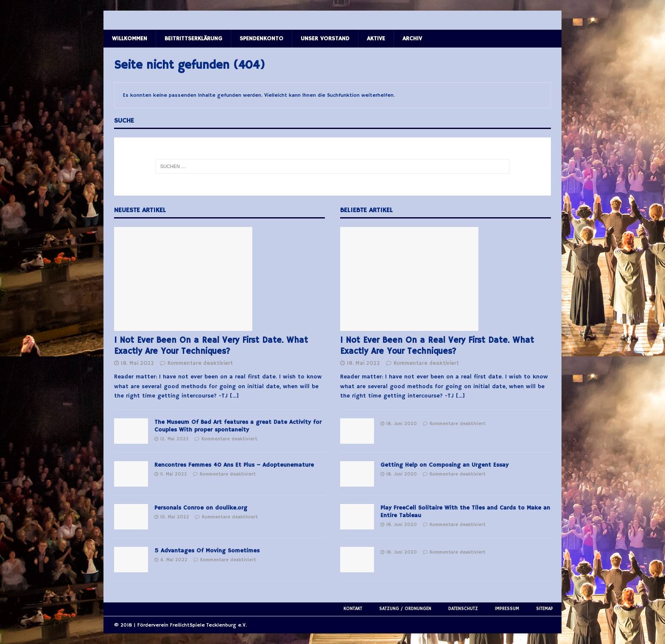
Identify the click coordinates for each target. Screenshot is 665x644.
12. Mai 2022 (175, 439)
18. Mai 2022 (137, 363)
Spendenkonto (261, 39)
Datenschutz (463, 609)
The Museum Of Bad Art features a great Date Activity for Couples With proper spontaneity (238, 426)
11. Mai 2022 (174, 474)
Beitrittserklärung (193, 39)
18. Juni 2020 (402, 424)
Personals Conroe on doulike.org (201, 508)
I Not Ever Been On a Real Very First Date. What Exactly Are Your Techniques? (211, 346)
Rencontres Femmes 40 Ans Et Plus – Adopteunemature (234, 465)
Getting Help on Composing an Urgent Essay (444, 465)
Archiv (412, 39)
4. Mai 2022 (174, 560)
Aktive (376, 39)
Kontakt (353, 609)
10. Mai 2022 (175, 517)
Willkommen (130, 39)
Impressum (507, 609)
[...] (234, 396)
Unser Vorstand (325, 39)
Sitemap (545, 609)
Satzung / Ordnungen (405, 609)
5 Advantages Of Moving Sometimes (207, 551)
